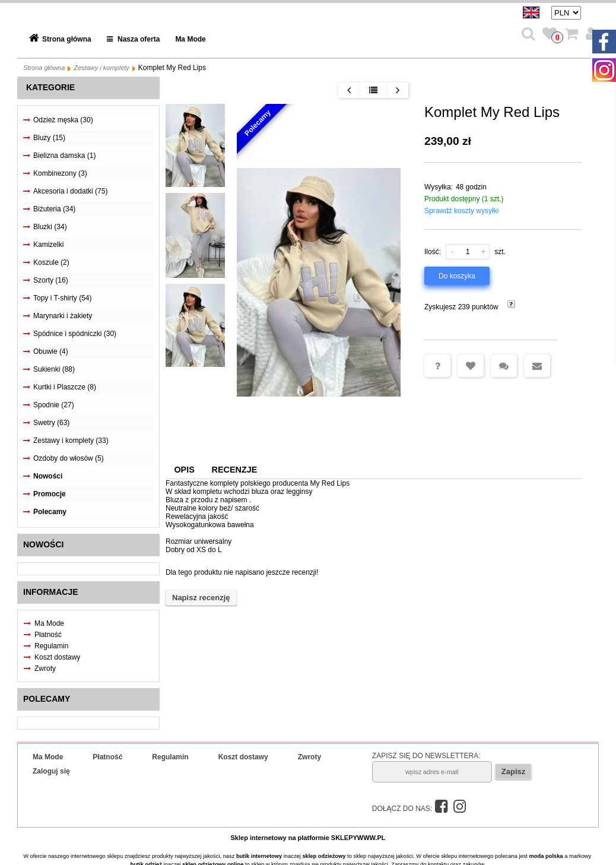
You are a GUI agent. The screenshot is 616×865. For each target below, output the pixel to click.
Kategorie (50, 87)
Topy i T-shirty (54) (62, 298)
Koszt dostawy (57, 657)
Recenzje (235, 470)
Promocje (50, 494)
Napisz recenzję (201, 598)
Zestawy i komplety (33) (71, 441)
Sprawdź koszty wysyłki (461, 211)
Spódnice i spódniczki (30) (75, 334)
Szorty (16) (51, 280)
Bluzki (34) (50, 227)
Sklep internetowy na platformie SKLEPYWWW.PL (308, 838)
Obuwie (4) (51, 351)
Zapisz (513, 771)
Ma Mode (190, 39)
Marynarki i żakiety (63, 316)
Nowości (48, 476)
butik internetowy (259, 856)
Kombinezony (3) (60, 173)
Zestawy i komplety (101, 68)
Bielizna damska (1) (64, 156)
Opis (184, 470)
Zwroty (45, 668)
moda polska (546, 856)
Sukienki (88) (54, 369)
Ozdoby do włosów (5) (69, 458)
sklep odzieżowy (324, 856)
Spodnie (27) (54, 405)
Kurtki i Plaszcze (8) (65, 387)
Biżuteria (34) (54, 209)
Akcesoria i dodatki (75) (70, 191)
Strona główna (67, 39)
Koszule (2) (51, 262)
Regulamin (51, 646)
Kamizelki (48, 245)
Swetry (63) (51, 423)
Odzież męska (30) (63, 120)
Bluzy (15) (49, 138)
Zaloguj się (51, 771)
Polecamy (50, 512)
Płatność (48, 635)
